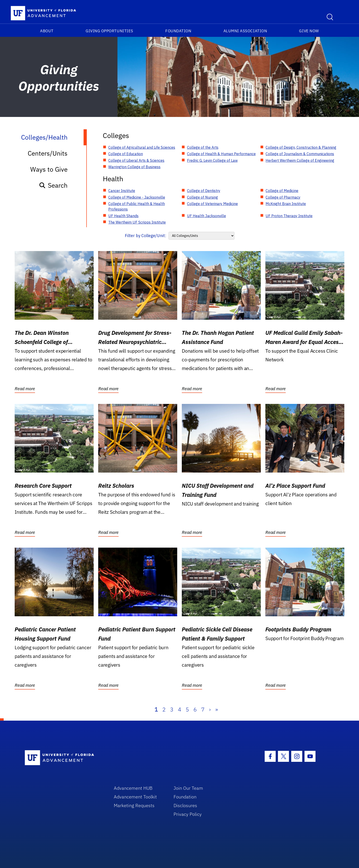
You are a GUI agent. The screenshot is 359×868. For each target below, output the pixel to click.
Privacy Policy (188, 814)
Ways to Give (49, 169)
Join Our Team (188, 788)
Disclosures (185, 805)
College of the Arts (203, 147)
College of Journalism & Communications (300, 154)
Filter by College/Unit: (146, 236)
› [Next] (210, 709)
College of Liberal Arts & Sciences (136, 160)
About (47, 31)
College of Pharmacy (283, 197)
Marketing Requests (134, 805)
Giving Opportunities (109, 31)
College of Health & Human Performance (221, 154)
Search (53, 185)
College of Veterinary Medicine (212, 204)
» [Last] (217, 709)
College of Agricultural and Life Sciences (142, 147)
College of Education (126, 154)
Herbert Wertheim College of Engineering (300, 160)
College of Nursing (203, 197)
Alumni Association (245, 31)
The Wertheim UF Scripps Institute (137, 222)
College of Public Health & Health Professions (137, 206)
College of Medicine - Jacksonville (137, 197)
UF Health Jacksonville (207, 216)
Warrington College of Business (134, 167)
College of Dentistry (204, 191)
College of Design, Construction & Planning (301, 147)
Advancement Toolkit (135, 797)
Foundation (178, 31)
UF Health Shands (123, 216)
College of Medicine (282, 191)
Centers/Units (48, 153)
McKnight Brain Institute (286, 204)
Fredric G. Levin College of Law (212, 160)
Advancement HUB (133, 788)
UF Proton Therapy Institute (289, 216)
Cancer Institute (122, 191)
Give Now (309, 31)
